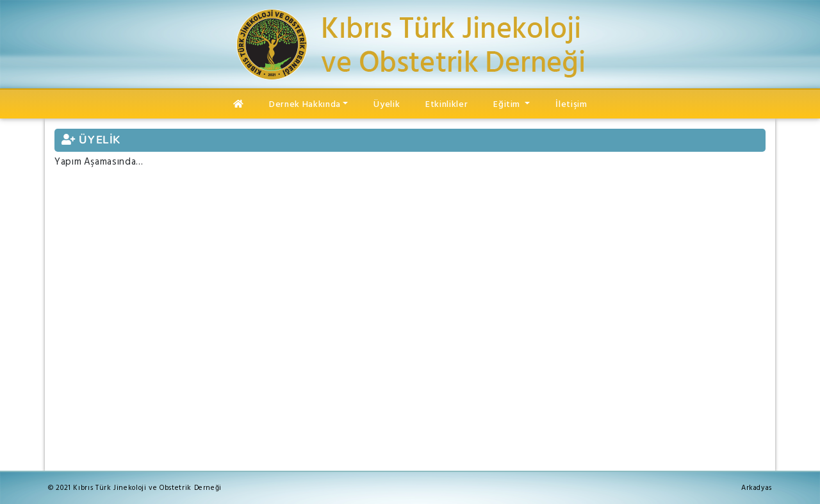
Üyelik (387, 104)
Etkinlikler (447, 104)
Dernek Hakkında (305, 104)
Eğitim (508, 104)
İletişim (571, 104)
